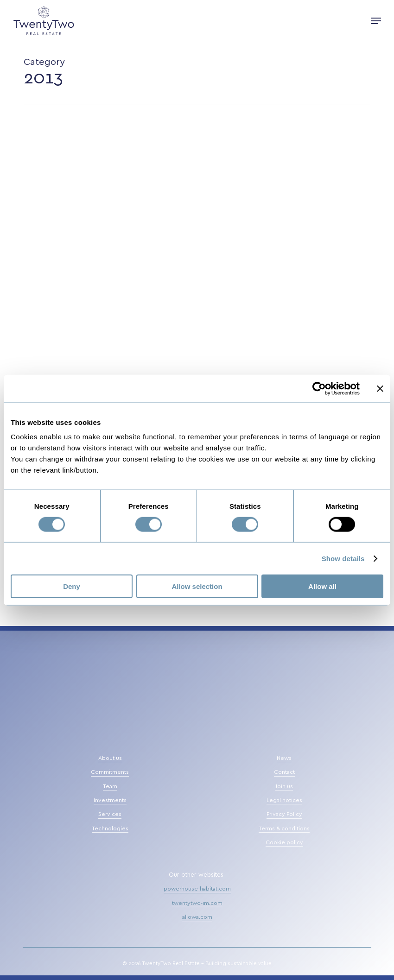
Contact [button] (284, 772)
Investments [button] (110, 800)
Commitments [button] (110, 772)
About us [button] (110, 758)
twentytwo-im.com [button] (197, 903)
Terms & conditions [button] (284, 828)
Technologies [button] (110, 828)
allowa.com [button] (197, 917)
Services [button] (110, 814)
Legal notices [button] (284, 800)
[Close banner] (380, 388)
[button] (376, 21)
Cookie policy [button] (284, 842)
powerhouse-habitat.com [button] (197, 889)
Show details (343, 558)
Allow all (322, 586)
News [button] (284, 758)
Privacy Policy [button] (284, 814)
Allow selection (197, 586)
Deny (72, 586)
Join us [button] (284, 786)
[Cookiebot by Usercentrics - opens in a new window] (319, 388)
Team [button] (110, 786)
